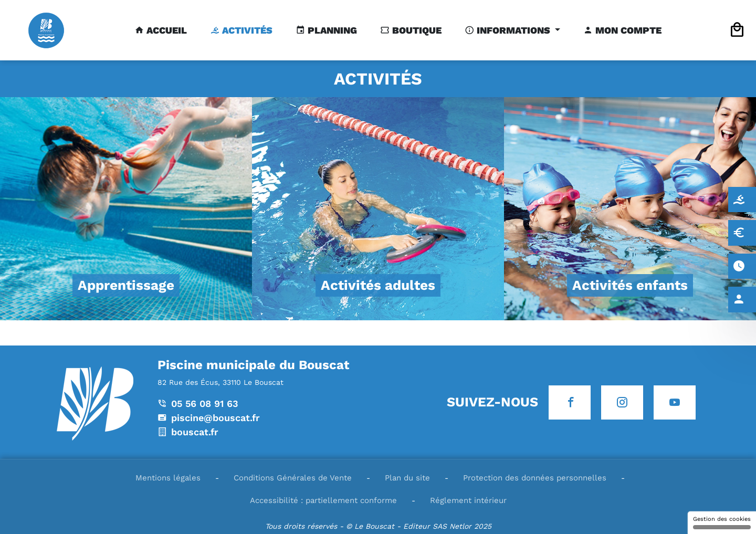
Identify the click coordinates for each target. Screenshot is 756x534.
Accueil (165, 30)
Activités (246, 30)
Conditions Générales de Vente (293, 478)
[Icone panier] (737, 30)
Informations (513, 30)
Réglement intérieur (468, 500)
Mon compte (627, 30)
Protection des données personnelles (535, 478)
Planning (331, 30)
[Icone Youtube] (675, 402)
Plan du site (407, 478)
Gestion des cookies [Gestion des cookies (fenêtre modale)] (722, 522)
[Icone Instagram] (622, 402)
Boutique (416, 30)
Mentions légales (168, 478)
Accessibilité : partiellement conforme (323, 500)
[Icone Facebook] (570, 402)
